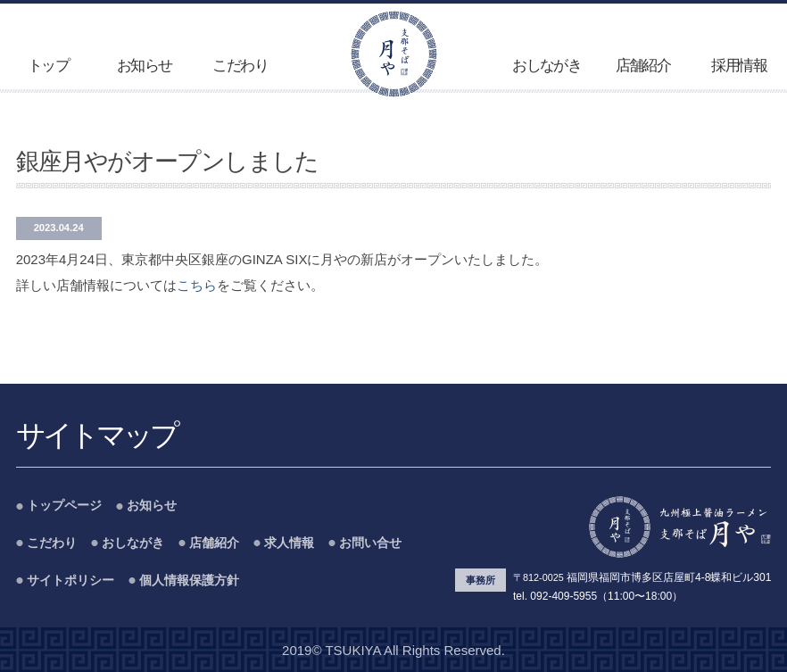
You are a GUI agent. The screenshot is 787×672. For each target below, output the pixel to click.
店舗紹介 (643, 66)
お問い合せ (370, 543)
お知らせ (145, 66)
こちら (197, 285)
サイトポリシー (70, 581)
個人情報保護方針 (189, 581)
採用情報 (739, 66)
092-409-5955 (563, 596)
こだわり (240, 66)
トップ (48, 66)
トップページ (64, 506)
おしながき (547, 66)
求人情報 (289, 543)
